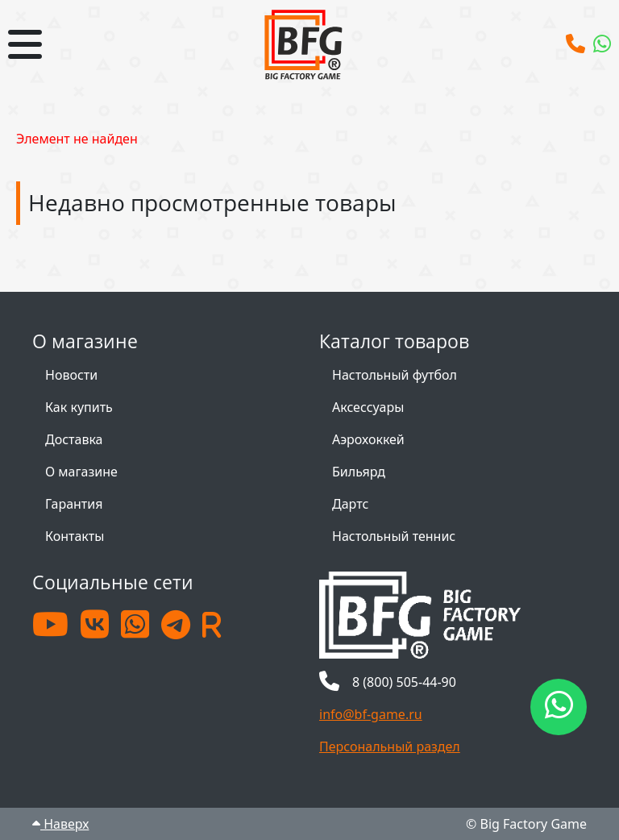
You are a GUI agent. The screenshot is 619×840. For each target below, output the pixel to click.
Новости (71, 375)
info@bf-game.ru (371, 714)
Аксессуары (368, 407)
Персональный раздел (390, 746)
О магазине (81, 472)
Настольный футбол (395, 375)
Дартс (350, 504)
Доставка (74, 439)
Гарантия (74, 504)
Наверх (60, 824)
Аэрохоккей (368, 439)
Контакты (75, 536)
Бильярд (359, 472)
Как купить (79, 407)
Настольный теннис (394, 536)
